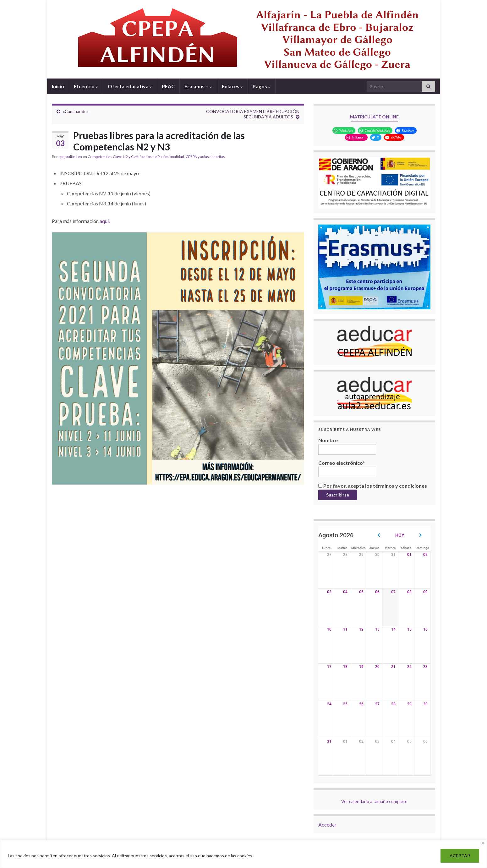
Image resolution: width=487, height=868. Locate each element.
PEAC (168, 86)
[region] (243, 854)
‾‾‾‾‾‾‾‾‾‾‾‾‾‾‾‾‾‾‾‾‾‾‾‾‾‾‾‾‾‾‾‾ (374, 124)
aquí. (105, 221)
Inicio (58, 86)
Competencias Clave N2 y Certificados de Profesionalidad (136, 157)
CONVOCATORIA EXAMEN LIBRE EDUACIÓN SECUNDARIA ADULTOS (253, 114)
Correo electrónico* (347, 469)
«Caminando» (76, 111)
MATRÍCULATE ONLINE (374, 117)
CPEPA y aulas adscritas (205, 157)
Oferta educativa (130, 86)
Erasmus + (198, 86)
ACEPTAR (460, 856)
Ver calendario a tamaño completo (374, 801)
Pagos (262, 86)
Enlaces (232, 86)
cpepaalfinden (70, 157)
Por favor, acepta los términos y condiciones (373, 486)
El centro (86, 86)
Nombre (347, 446)
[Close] (483, 843)
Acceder (327, 825)
